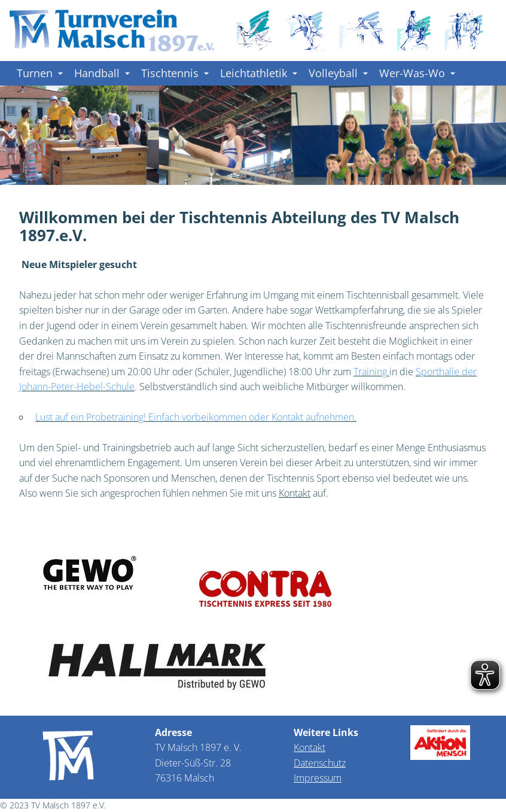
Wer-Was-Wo (417, 73)
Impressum (318, 778)
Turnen (40, 73)
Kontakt (310, 747)
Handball (102, 73)
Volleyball (338, 73)
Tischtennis (175, 73)
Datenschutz (320, 763)
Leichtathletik (259, 73)
